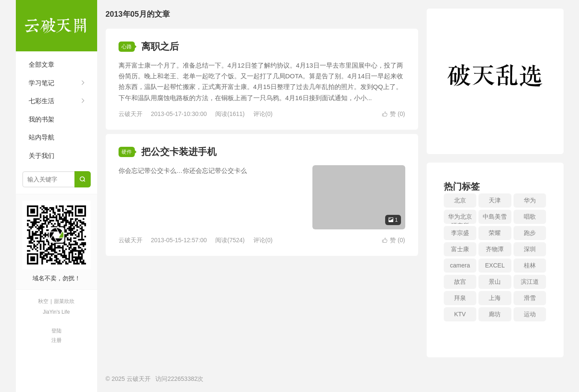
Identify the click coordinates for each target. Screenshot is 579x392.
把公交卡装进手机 (179, 152)
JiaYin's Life (56, 312)
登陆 (56, 331)
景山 (495, 282)
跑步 (530, 233)
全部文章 (42, 64)
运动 (530, 314)
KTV (460, 314)
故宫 (460, 282)
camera (460, 265)
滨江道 (530, 282)
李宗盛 (460, 233)
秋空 (43, 301)
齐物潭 (495, 249)
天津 (495, 200)
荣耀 (495, 233)
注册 (56, 340)
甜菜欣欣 (64, 301)
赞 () (393, 114)
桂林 (530, 265)
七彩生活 (42, 101)
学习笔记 (42, 83)
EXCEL (495, 265)
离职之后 (160, 46)
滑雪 (530, 298)
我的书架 (42, 119)
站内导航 (42, 137)
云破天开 (56, 26)
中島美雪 (495, 217)
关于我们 (42, 156)
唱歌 (530, 217)
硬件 (127, 152)
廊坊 (495, 314)
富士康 (460, 249)
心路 (127, 47)
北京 (460, 200)
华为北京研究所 (460, 218)
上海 (495, 298)
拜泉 (460, 298)
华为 (530, 200)
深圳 (530, 249)
